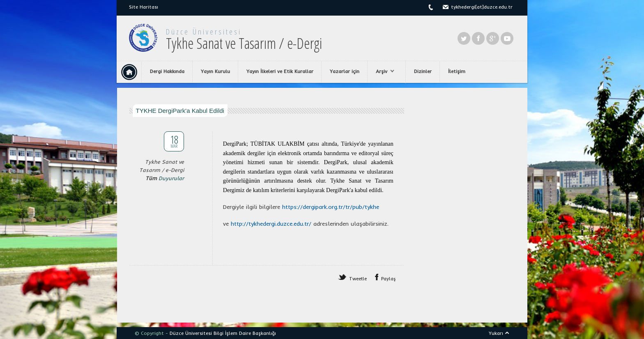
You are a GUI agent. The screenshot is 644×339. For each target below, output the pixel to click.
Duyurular (171, 178)
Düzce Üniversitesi (204, 32)
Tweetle (358, 279)
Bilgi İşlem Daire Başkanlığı (245, 333)
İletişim (457, 71)
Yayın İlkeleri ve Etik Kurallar (280, 71)
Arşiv (383, 71)
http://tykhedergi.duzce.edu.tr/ (271, 224)
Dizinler (423, 71)
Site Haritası (144, 7)
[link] (331, 207)
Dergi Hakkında (167, 71)
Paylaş (389, 279)
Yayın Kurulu (215, 71)
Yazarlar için (345, 71)
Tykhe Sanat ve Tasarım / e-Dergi (244, 43)
